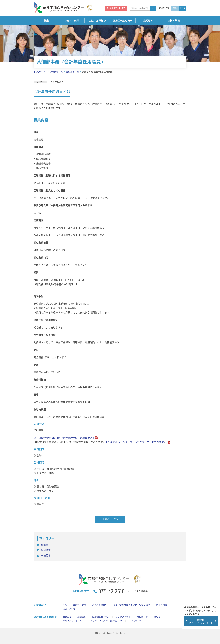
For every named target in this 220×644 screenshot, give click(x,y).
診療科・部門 (72, 20)
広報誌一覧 (142, 617)
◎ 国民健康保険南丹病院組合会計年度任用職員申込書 (64, 438)
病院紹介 (148, 20)
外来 (46, 20)
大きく (183, 8)
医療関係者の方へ (123, 20)
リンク (157, 617)
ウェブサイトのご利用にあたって (106, 621)
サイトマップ (135, 621)
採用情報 (82, 617)
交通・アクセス (70, 609)
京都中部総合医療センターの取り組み (132, 605)
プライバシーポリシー (73, 621)
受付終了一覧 (72, 72)
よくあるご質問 (123, 617)
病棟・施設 (174, 20)
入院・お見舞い (97, 20)
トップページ (40, 72)
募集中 (45, 545)
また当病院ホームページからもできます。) (136, 442)
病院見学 (46, 555)
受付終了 (46, 550)
